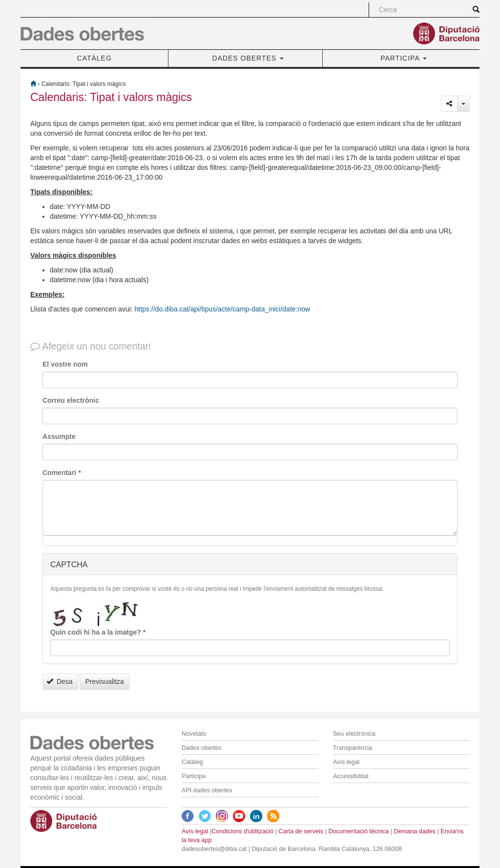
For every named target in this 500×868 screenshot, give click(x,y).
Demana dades (415, 831)
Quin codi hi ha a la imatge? (98, 632)
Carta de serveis (301, 831)
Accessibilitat (351, 776)
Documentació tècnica (358, 831)
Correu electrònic (71, 400)
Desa (60, 682)
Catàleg (192, 762)
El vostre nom (65, 364)
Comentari (62, 473)
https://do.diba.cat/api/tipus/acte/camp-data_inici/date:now (223, 309)
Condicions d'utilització (242, 831)
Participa (194, 776)
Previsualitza (104, 682)
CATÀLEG (94, 58)
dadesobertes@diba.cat (214, 849)
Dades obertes (202, 748)
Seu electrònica (354, 734)
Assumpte (59, 436)
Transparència (353, 748)
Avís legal (346, 762)
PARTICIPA (404, 58)
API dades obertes (207, 790)
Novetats (194, 734)
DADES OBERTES (248, 58)
